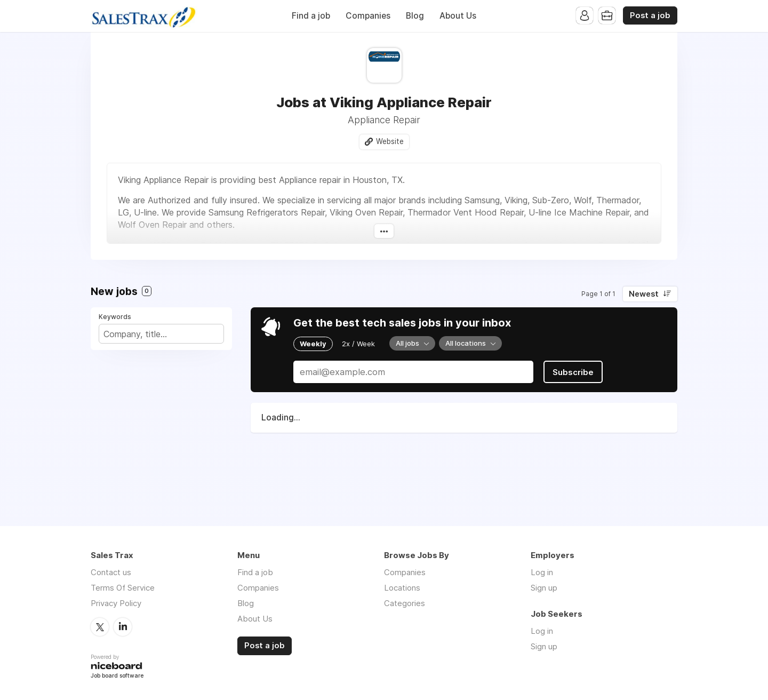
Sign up (544, 588)
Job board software (117, 676)
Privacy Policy (116, 603)
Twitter (100, 627)
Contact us (111, 572)
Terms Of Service (123, 588)
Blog (415, 16)
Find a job (311, 16)
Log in (542, 572)
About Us (458, 16)
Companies (368, 16)
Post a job (650, 15)
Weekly (313, 344)
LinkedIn (123, 627)
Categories (405, 603)
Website (390, 141)
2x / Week (358, 344)
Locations (402, 588)
